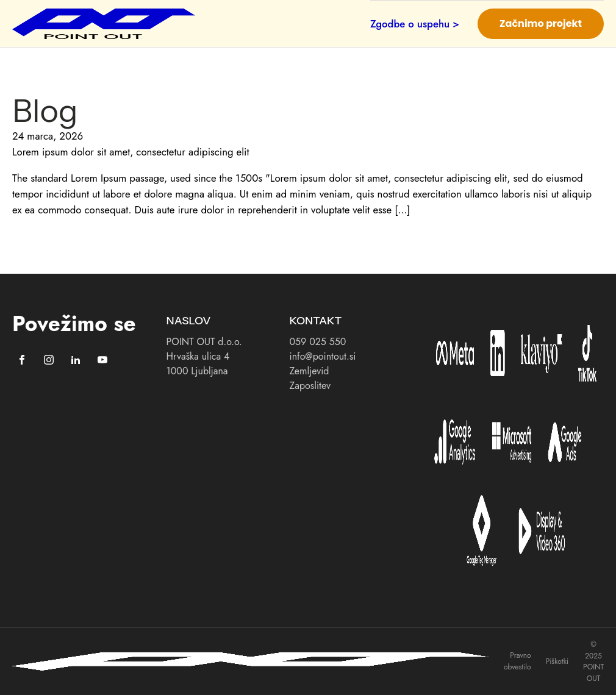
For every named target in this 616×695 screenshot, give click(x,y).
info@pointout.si (323, 356)
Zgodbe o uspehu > (415, 24)
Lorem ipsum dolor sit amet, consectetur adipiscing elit (131, 152)
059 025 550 (318, 342)
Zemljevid (310, 371)
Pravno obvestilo (518, 661)
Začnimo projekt (541, 23)
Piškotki (557, 661)
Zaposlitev (310, 386)
